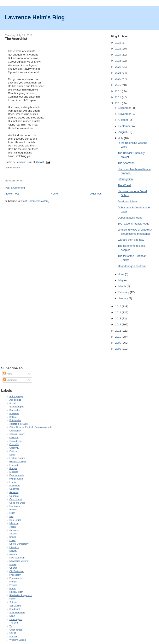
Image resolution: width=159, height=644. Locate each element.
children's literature (19, 424)
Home (54, 194)
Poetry (16, 168)
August (123, 132)
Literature (14, 547)
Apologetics (15, 400)
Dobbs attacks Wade (130, 218)
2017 (119, 97)
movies (13, 554)
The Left (14, 623)
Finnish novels (17, 475)
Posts (8, 374)
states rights (16, 619)
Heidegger (15, 506)
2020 (119, 79)
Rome (13, 599)
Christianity (15, 431)
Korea (13, 540)
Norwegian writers (19, 561)
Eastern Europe (17, 458)
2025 (119, 49)
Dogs (12, 455)
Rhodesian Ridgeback (21, 595)
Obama (13, 568)
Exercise (14, 472)
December (125, 108)
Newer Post (12, 194)
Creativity (14, 448)
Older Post (96, 194)
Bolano (13, 417)
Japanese (14, 530)
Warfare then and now (131, 240)
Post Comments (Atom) (35, 201)
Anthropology (16, 396)
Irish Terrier (15, 520)
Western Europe (18, 640)
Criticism (14, 451)
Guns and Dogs (17, 503)
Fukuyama (15, 486)
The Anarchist (126, 163)
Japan (13, 527)
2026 (119, 43)
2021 (119, 73)
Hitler (12, 513)
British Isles (15, 420)
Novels (13, 564)
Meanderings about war (132, 266)
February (124, 292)
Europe (13, 468)
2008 (119, 349)
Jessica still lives (128, 201)
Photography (16, 578)
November (125, 114)
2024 (119, 55)
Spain (12, 616)
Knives (13, 537)
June (122, 274)
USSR (13, 633)
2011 (119, 331)
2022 (119, 67)
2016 (119, 103)
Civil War (14, 437)
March (123, 286)
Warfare (14, 637)
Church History (17, 434)
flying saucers (17, 479)
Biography (15, 410)
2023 (119, 61)
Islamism (14, 523)
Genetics (14, 492)
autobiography (17, 407)
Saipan (13, 602)
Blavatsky (14, 413)
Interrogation (125, 179)
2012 (119, 324)
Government (16, 499)
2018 (119, 91)
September (125, 126)
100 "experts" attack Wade (134, 224)
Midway (13, 551)
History (13, 510)
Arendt (13, 403)
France (13, 482)
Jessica (13, 534)
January (124, 298)
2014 (119, 312)
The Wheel (124, 185)
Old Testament (17, 571)
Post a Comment (15, 188)
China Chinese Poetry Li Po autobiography (31, 427)
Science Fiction (17, 613)
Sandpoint (15, 609)
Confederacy (16, 441)
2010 (119, 337)
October (124, 120)
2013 (119, 318)
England (14, 465)
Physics (13, 585)
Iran (11, 516)
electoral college (18, 462)
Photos (13, 582)
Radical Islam (16, 592)
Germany (14, 496)
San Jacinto (16, 606)
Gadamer (14, 489)
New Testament (17, 558)
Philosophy (15, 575)
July (121, 138)
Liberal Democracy (19, 544)
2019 (119, 85)
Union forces (16, 630)
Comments (10, 380)
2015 (119, 306)
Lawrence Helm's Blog (35, 17)
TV (11, 626)
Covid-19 (14, 444)
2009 (119, 343)
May (121, 280)
